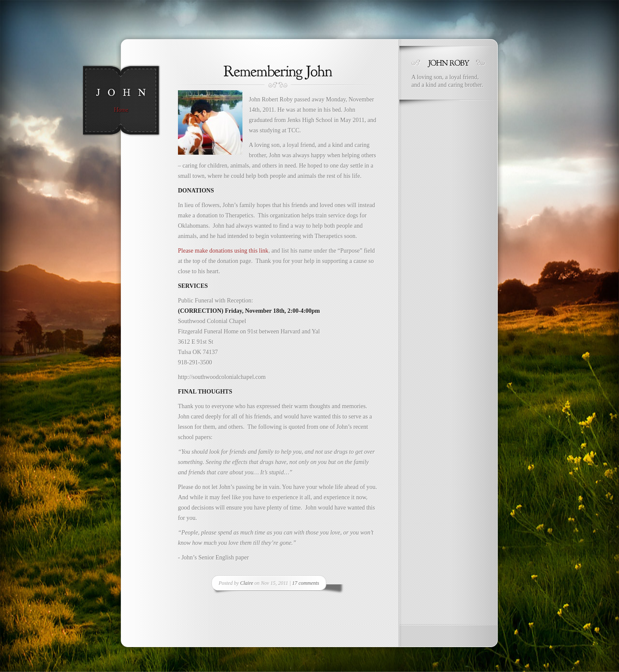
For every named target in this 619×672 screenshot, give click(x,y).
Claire (247, 583)
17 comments (305, 583)
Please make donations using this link (223, 251)
